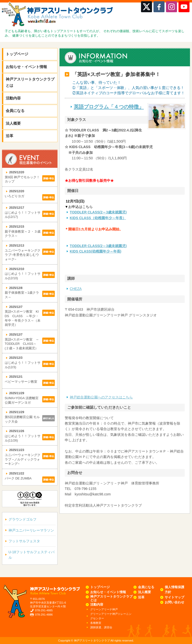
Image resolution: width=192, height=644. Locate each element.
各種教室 (96, 623)
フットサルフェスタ (24, 541)
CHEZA (76, 289)
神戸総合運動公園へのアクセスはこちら (101, 397)
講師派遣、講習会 (101, 627)
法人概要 (13, 123)
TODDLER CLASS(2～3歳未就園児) (98, 212)
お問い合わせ (174, 602)
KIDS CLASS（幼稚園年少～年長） (98, 218)
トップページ (17, 54)
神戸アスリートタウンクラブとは (30, 82)
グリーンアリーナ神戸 (104, 609)
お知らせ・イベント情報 (26, 67)
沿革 (9, 136)
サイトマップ (174, 597)
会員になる (15, 111)
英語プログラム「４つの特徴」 (109, 107)
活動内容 (13, 98)
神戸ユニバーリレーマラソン (31, 530)
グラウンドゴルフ (22, 519)
